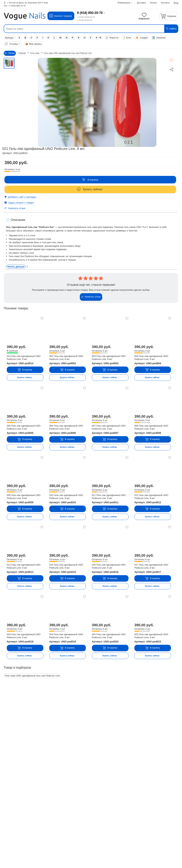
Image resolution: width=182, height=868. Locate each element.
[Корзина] (169, 16)
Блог (127, 38)
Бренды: (10, 38)
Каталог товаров (61, 16)
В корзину (90, 180)
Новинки (159, 38)
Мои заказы (33, 44)
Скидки (142, 38)
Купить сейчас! (90, 189)
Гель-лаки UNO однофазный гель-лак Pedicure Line (32, 676)
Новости (112, 38)
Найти (171, 29)
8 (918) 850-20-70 (90, 13)
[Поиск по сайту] (76, 29)
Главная (22, 53)
